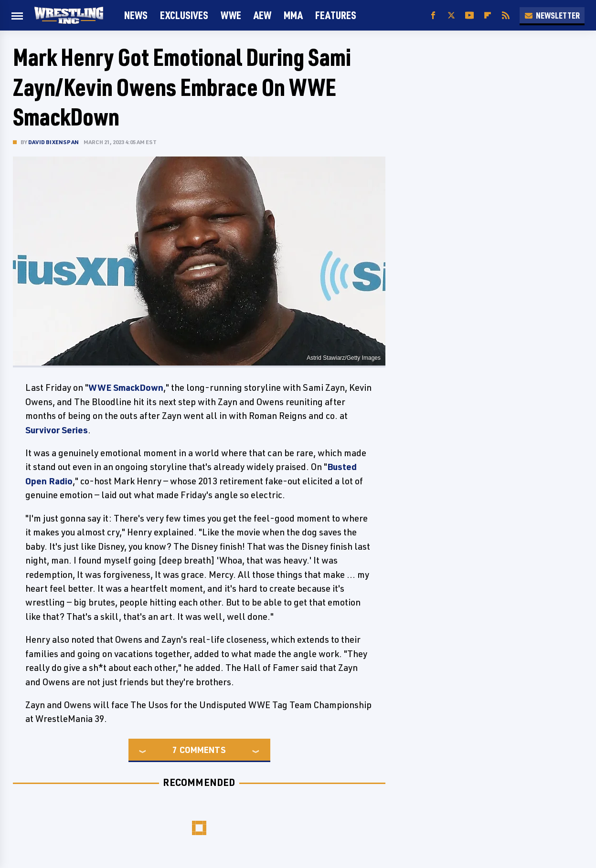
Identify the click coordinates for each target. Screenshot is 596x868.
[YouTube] (469, 16)
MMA (293, 15)
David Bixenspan (53, 142)
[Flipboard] (488, 16)
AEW (262, 15)
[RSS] (506, 16)
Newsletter (552, 15)
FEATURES (336, 15)
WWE (231, 15)
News (136, 15)
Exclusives (184, 15)
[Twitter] (451, 16)
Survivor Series (57, 430)
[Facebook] (433, 16)
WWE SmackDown (126, 387)
